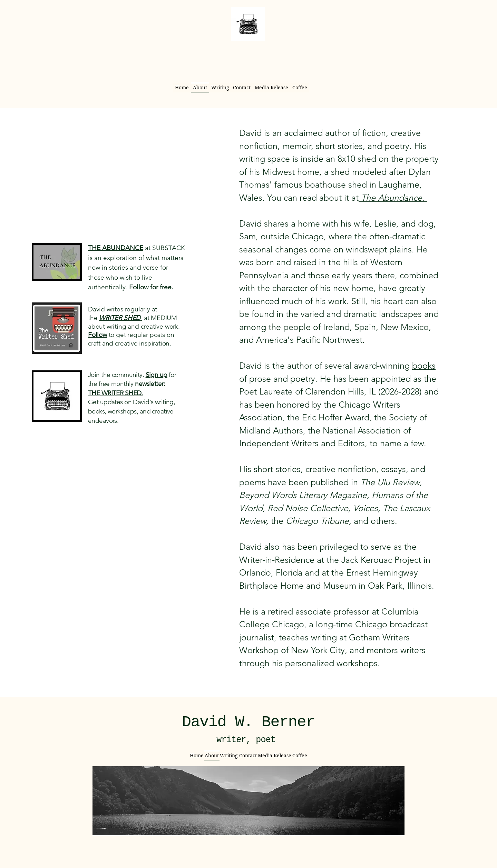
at (146, 318)
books (424, 366)
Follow (139, 287)
